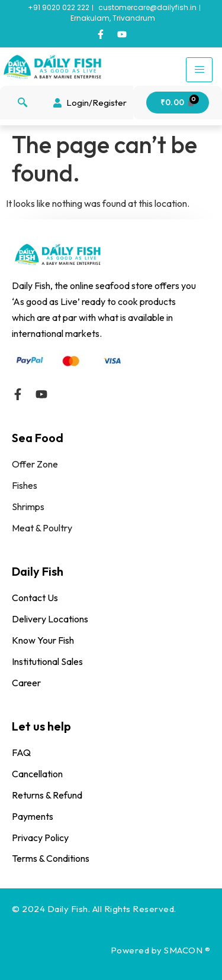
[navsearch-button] (22, 103)
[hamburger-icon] (199, 70)
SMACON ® (187, 950)
